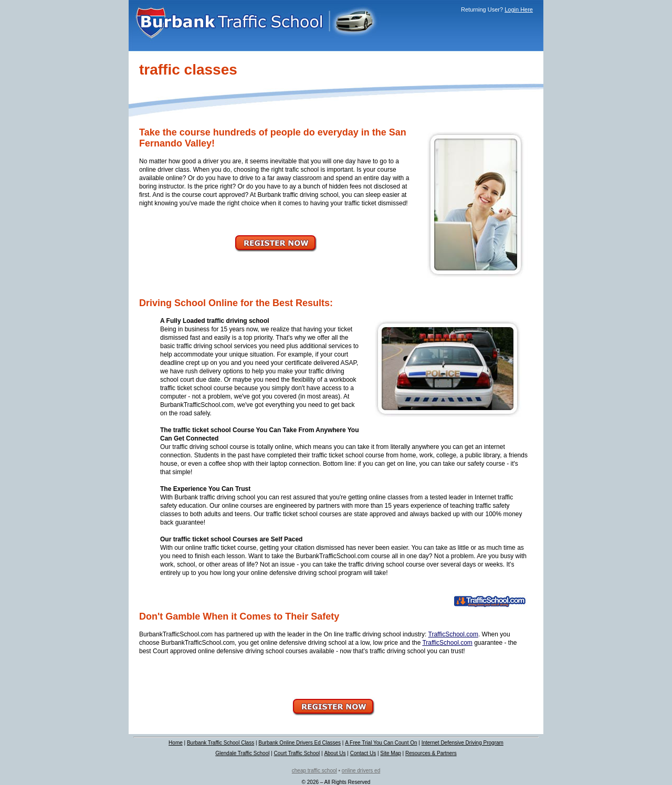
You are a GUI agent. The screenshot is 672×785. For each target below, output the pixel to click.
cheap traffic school (314, 771)
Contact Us (363, 753)
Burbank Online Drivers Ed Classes (300, 743)
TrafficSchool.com (453, 634)
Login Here (519, 9)
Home (176, 743)
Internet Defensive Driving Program (463, 743)
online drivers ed (361, 771)
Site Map (390, 753)
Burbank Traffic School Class (220, 743)
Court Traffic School (297, 753)
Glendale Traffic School (242, 753)
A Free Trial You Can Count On (381, 743)
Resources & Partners (431, 753)
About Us (335, 753)
